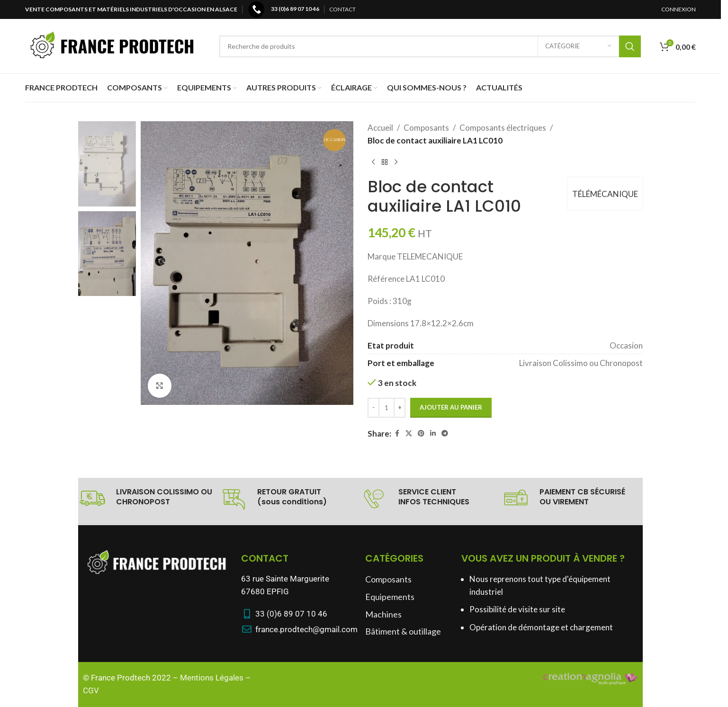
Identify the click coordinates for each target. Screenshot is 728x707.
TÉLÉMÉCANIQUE (605, 194)
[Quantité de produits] (386, 408)
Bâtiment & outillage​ (403, 631)
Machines (383, 614)
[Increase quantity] (400, 408)
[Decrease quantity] (373, 408)
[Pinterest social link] (421, 434)
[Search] (430, 46)
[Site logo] (113, 45)
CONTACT (342, 9)
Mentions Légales (212, 678)
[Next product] (396, 162)
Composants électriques (503, 128)
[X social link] (409, 434)
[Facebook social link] (397, 434)
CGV (91, 690)
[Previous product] (373, 162)
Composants (426, 128)
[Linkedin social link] (433, 434)
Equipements (390, 597)
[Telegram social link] (445, 434)
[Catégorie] (578, 46)
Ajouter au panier (451, 407)
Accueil (380, 128)
